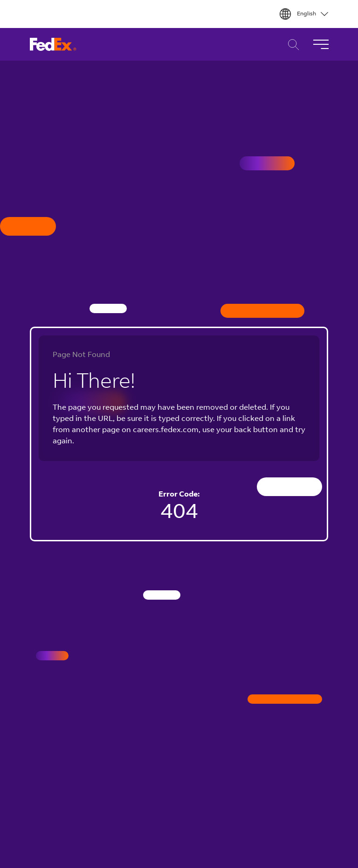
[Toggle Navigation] (321, 44)
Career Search (291, 45)
